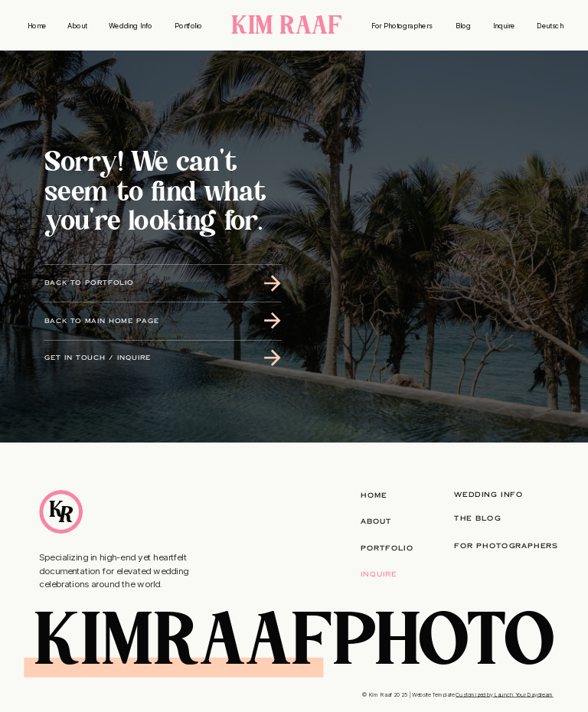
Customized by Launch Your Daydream (504, 694)
